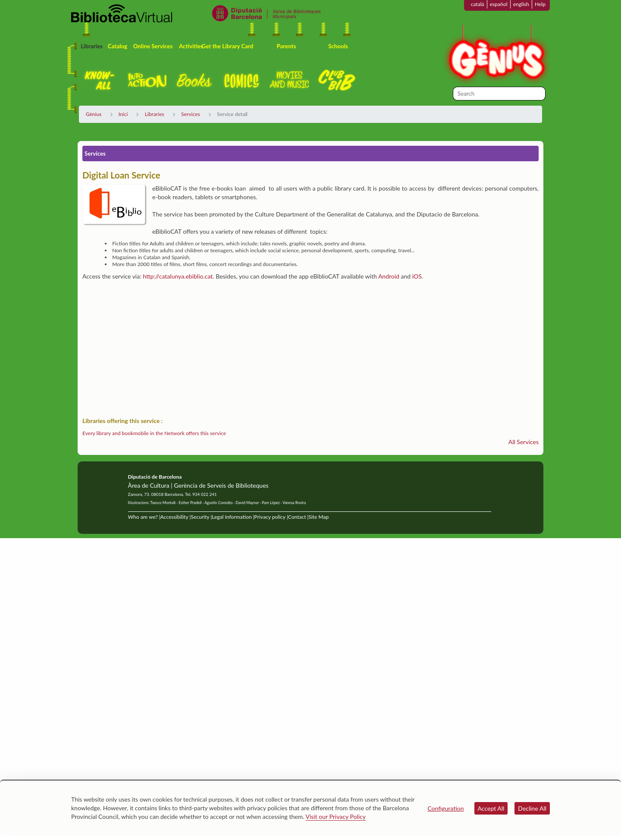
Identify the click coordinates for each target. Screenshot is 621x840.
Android (389, 276)
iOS (417, 276)
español (499, 4)
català (478, 4)
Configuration (445, 808)
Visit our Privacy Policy (336, 816)
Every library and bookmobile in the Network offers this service (154, 433)
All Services (524, 442)
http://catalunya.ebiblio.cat (178, 276)
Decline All (532, 808)
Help (540, 4)
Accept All (491, 808)
